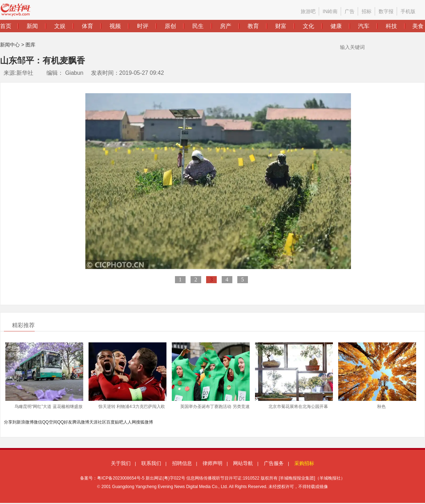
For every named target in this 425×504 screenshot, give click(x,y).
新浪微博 (25, 422)
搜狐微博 (144, 422)
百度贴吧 (115, 422)
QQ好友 (65, 422)
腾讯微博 (81, 422)
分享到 (10, 422)
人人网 (130, 422)
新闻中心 (10, 45)
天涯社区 (98, 422)
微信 (38, 422)
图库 (30, 45)
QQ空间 (50, 422)
